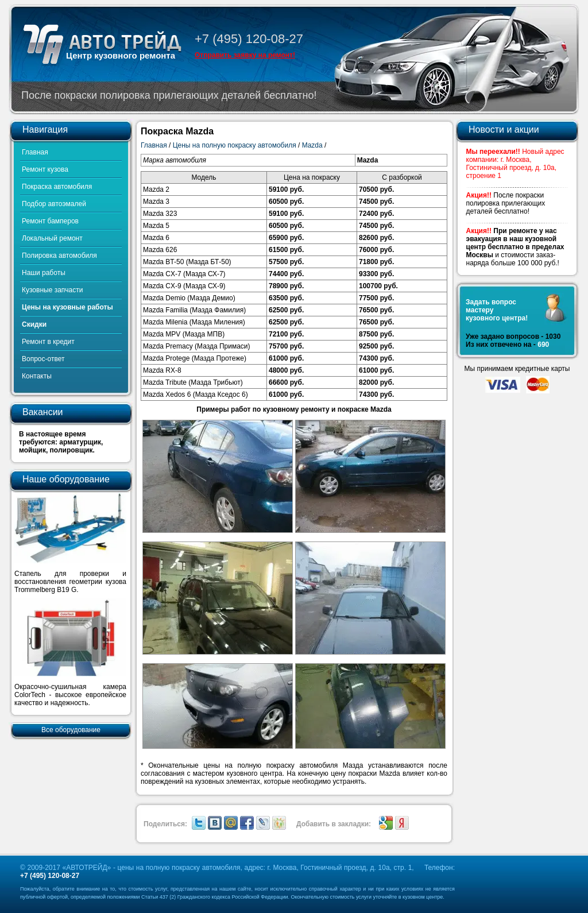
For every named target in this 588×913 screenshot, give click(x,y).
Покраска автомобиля (57, 187)
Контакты (37, 376)
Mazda (312, 145)
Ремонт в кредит (48, 342)
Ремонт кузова (45, 169)
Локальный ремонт (52, 238)
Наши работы (44, 273)
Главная (35, 152)
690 (543, 345)
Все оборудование (71, 730)
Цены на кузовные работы (67, 307)
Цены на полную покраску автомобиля (235, 145)
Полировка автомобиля (59, 256)
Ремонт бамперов (50, 221)
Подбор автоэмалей (54, 204)
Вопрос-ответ (43, 359)
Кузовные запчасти (52, 290)
